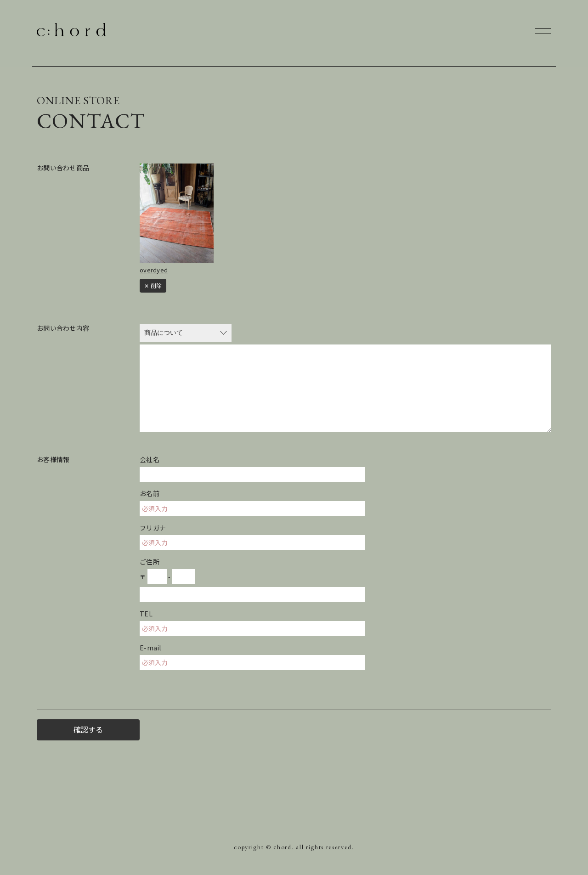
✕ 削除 (153, 285)
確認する (88, 729)
